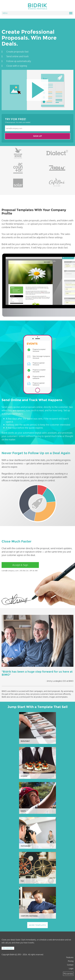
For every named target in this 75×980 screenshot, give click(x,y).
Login (71, 968)
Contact (70, 965)
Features (70, 957)
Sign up (38, 136)
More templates (37, 925)
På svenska (68, 974)
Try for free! (8, 948)
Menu (37, 13)
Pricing (71, 961)
